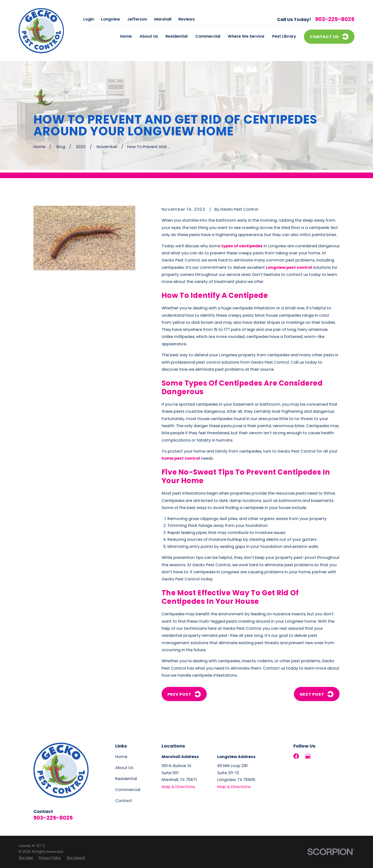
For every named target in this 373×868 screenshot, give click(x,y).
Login (89, 19)
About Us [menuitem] (149, 36)
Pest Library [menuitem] (284, 36)
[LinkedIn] (320, 756)
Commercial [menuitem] (208, 36)
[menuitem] (26, 858)
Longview (111, 19)
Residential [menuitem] (176, 36)
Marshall (163, 19)
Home (121, 757)
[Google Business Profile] (308, 756)
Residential (126, 779)
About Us (124, 768)
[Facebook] (296, 756)
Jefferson (137, 19)
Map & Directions (178, 787)
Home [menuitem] (126, 36)
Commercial (128, 790)
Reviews (187, 19)
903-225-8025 (335, 19)
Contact (124, 801)
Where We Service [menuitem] (246, 36)
